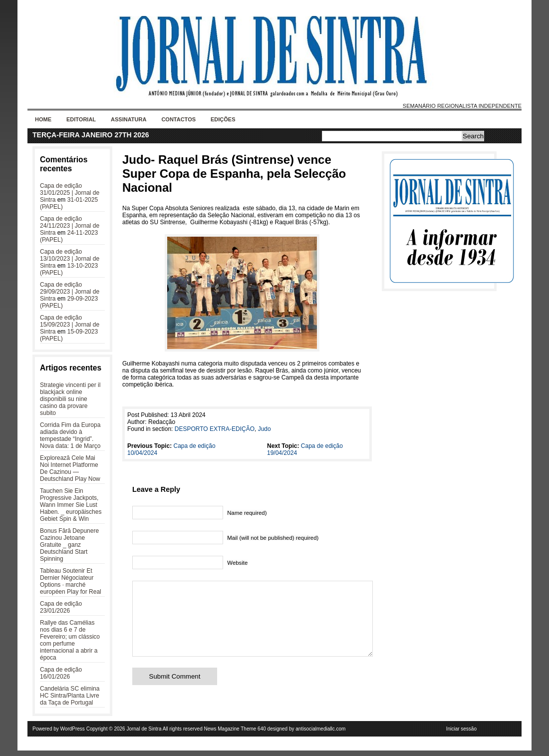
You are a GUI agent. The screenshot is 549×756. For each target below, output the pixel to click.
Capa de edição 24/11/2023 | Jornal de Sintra (70, 226)
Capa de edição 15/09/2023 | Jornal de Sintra (70, 325)
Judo (265, 429)
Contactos (178, 119)
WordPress (73, 734)
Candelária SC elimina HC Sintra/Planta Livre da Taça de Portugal (70, 696)
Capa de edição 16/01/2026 (61, 673)
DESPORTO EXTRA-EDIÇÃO (215, 429)
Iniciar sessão (461, 734)
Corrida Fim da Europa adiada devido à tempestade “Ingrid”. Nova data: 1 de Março (70, 435)
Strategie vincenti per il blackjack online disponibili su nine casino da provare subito (70, 399)
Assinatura (129, 119)
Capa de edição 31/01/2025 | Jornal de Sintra (70, 193)
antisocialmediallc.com (320, 734)
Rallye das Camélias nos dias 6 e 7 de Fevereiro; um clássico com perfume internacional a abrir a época (70, 640)
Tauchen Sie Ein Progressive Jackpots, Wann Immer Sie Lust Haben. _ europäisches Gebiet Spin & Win (71, 505)
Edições (223, 119)
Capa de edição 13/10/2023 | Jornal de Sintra (70, 259)
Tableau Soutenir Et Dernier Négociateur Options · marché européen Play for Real (71, 581)
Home (43, 119)
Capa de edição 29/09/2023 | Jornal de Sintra (70, 292)
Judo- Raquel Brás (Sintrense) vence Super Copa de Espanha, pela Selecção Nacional (234, 174)
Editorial (81, 119)
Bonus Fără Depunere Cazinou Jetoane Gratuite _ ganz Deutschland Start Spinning (69, 545)
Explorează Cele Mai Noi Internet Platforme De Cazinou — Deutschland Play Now (70, 468)
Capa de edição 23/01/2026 (61, 607)
